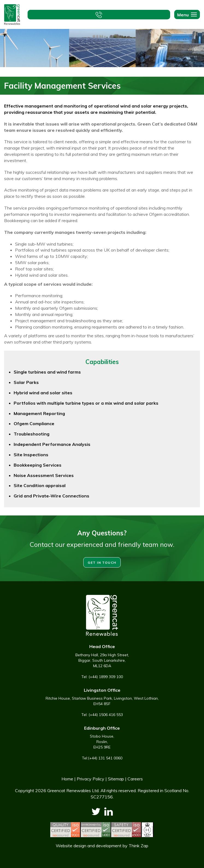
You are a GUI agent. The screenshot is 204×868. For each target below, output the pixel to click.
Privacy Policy (91, 779)
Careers (135, 779)
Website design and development (89, 846)
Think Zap (138, 846)
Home (67, 779)
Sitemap (116, 779)
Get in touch (102, 563)
